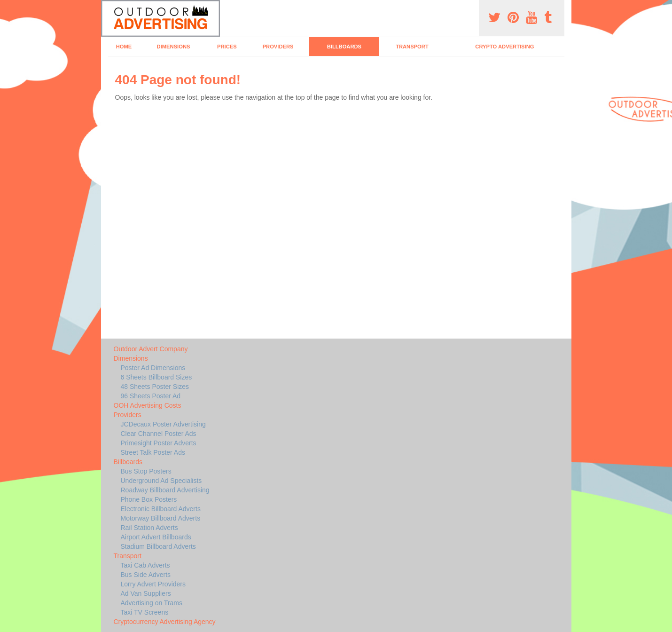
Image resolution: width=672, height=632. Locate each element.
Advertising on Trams (152, 603)
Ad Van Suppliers (146, 593)
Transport (412, 47)
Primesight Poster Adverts (159, 443)
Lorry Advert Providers (153, 584)
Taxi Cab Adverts (145, 565)
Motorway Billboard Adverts (161, 518)
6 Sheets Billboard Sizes (156, 377)
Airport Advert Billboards (156, 537)
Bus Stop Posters (146, 471)
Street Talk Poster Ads (153, 452)
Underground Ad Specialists (161, 481)
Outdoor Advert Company (151, 349)
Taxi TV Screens (145, 612)
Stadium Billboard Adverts (158, 546)
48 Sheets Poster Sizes (155, 387)
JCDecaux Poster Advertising (163, 424)
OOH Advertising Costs (148, 405)
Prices (227, 47)
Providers (278, 47)
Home (124, 47)
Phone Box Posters (149, 499)
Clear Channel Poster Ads (159, 434)
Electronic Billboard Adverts (161, 509)
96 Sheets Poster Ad (151, 396)
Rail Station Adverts (149, 528)
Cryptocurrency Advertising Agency (165, 622)
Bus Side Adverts (146, 575)
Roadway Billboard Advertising (165, 490)
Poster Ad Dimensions (153, 368)
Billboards (344, 47)
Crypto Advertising (504, 47)
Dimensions (174, 47)
